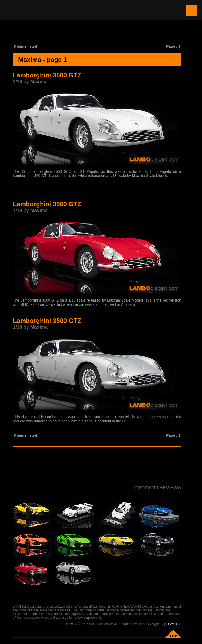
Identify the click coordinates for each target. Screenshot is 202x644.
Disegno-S (174, 624)
